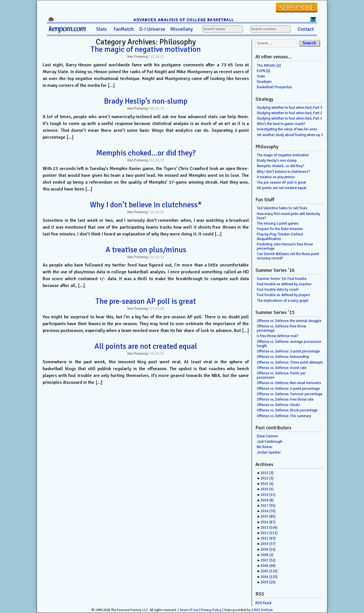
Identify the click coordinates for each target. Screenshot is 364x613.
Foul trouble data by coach (278, 290)
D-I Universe (152, 29)
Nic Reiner (265, 447)
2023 (267, 473)
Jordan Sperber (269, 452)
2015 (268, 516)
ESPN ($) (263, 71)
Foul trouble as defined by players (284, 295)
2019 (268, 495)
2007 (268, 560)
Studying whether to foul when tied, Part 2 (289, 113)
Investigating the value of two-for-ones (287, 129)
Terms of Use (189, 610)
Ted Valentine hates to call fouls (282, 208)
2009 (268, 550)
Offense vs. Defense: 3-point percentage (288, 351)
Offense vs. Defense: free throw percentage (281, 328)
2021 (267, 484)
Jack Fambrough (270, 442)
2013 (269, 528)
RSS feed (263, 603)
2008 (267, 555)
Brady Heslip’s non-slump (146, 101)
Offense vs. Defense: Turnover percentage (290, 394)
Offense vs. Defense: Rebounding (283, 357)
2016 (268, 511)
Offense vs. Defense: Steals (278, 405)
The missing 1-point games (278, 224)
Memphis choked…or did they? (146, 153)
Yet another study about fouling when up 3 (290, 135)
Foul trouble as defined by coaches (284, 284)
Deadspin (264, 82)
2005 (269, 571)
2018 (267, 500)
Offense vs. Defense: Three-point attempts (290, 362)
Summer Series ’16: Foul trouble (282, 279)
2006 (268, 566)
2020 (267, 489)
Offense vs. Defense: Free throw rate (285, 399)
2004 (269, 577)
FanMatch (124, 29)
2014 (268, 522)
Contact (306, 29)
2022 (267, 478)
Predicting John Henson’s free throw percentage (285, 246)
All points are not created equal (146, 346)
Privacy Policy (211, 610)
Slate (261, 76)
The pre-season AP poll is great (146, 301)
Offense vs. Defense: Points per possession (281, 375)
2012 (269, 533)
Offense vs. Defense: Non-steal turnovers (289, 383)
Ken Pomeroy (138, 57)
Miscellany (182, 29)
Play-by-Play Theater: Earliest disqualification (280, 236)
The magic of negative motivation (146, 49)
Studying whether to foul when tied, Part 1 (289, 118)
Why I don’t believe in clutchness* (146, 205)
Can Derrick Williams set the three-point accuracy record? (288, 256)
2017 (268, 506)
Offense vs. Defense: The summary (284, 416)
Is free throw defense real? (278, 336)
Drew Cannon (267, 436)
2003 (268, 582)
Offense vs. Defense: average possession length (289, 344)
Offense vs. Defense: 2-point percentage (288, 389)
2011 (268, 538)
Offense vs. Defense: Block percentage (287, 410)
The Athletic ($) (269, 65)
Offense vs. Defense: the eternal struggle (289, 321)
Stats (102, 29)
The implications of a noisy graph (283, 301)
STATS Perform (262, 610)
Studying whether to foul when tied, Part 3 (289, 108)
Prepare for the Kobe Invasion (280, 229)
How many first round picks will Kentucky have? (288, 216)
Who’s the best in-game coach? (281, 124)
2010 (268, 544)
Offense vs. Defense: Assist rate (282, 368)
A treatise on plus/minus (146, 250)
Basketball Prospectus (274, 87)
